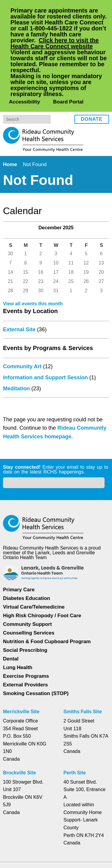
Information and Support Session (46, 373)
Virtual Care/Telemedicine (34, 558)
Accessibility (24, 54)
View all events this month (34, 299)
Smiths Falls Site (82, 663)
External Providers (25, 636)
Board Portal (67, 54)
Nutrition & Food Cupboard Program (48, 592)
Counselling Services (28, 584)
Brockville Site (19, 724)
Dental (11, 610)
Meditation (18, 384)
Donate (92, 72)
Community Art (23, 362)
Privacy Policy (27, 835)
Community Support (28, 575)
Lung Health (18, 618)
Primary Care (19, 540)
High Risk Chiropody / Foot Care (42, 566)
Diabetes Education (27, 549)
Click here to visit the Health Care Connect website (58, 43)
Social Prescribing (24, 601)
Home (11, 116)
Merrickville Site (22, 663)
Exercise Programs (26, 627)
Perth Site (76, 724)
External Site (20, 325)
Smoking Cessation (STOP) (36, 644)
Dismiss (19, 854)
